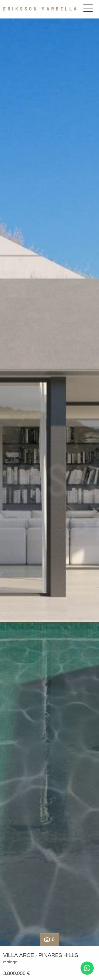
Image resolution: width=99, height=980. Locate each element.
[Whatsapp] (87, 968)
